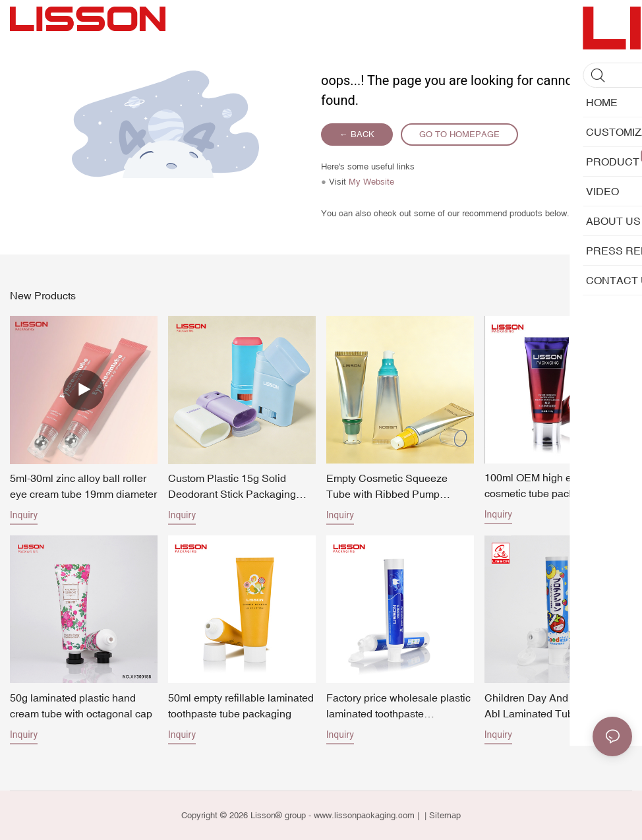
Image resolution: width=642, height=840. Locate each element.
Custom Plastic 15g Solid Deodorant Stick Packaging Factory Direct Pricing (232, 487)
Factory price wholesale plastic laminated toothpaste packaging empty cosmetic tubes (398, 706)
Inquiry (24, 515)
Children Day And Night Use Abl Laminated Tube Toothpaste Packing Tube (551, 706)
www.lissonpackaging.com (364, 815)
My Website (371, 182)
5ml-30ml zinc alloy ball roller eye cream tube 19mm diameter (83, 486)
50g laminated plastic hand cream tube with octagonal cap (81, 705)
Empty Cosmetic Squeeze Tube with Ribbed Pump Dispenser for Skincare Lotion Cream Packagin (395, 487)
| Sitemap (441, 815)
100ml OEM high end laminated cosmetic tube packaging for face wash (558, 486)
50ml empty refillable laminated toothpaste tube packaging (241, 705)
